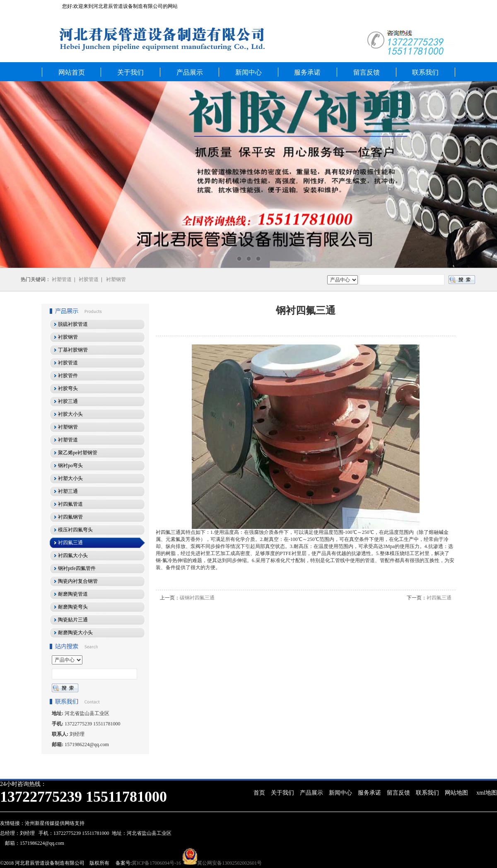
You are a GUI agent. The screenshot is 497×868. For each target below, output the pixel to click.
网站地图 (456, 793)
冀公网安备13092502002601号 (229, 863)
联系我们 (425, 72)
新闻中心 (248, 72)
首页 (259, 793)
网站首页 (72, 72)
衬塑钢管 (116, 279)
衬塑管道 (62, 279)
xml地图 (487, 793)
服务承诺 (307, 72)
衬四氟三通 (439, 598)
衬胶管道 (89, 279)
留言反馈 (367, 72)
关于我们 (130, 72)
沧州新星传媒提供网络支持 (55, 823)
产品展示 (190, 72)
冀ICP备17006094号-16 (156, 863)
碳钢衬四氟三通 (197, 598)
